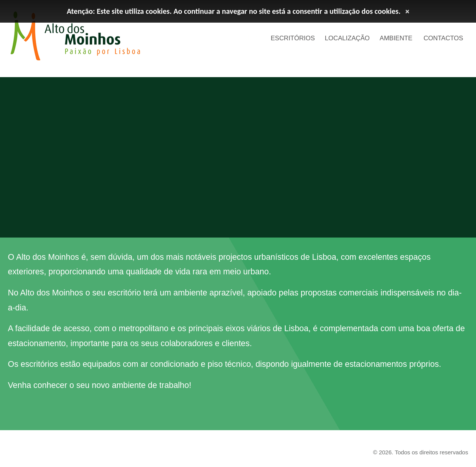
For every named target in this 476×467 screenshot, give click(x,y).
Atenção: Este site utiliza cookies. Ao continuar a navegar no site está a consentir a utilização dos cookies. (234, 11)
